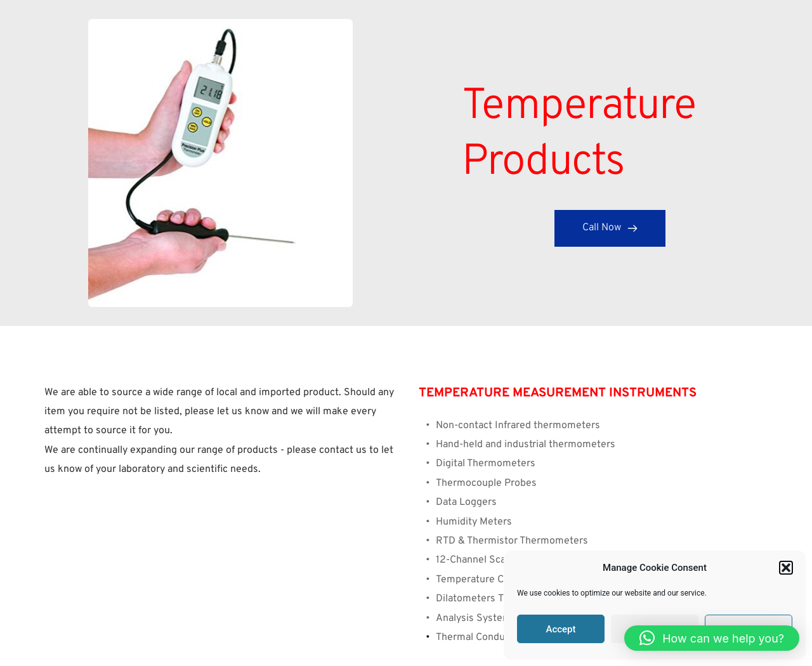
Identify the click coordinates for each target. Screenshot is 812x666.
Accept (560, 629)
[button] (786, 568)
